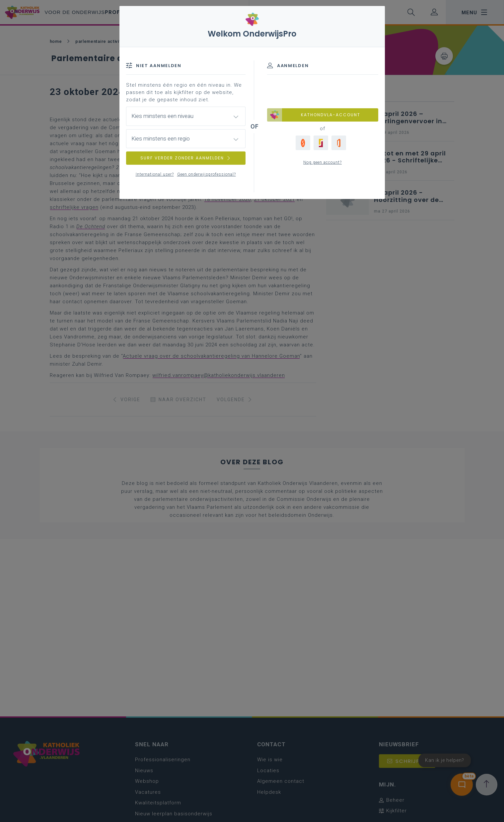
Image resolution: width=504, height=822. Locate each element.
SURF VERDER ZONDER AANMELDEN (186, 158)
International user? (155, 174)
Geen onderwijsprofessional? (207, 174)
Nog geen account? (323, 162)
